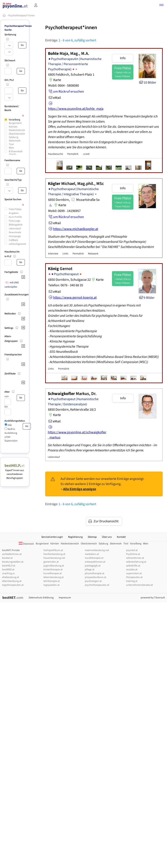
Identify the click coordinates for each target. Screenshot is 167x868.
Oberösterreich (17, 134)
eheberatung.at (11, 577)
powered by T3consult (153, 598)
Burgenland (15, 123)
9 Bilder (147, 298)
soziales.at (132, 570)
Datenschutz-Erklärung (41, 598)
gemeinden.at (51, 562)
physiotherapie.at (95, 573)
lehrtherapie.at (52, 581)
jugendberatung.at (54, 566)
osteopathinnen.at (95, 562)
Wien (11, 148)
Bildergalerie (16, 225)
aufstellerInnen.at (12, 554)
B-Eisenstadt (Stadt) (16, 153)
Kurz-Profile (15, 217)
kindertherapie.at (53, 570)
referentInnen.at (135, 558)
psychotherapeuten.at (97, 585)
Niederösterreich (18, 130)
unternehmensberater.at (139, 585)
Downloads (15, 232)
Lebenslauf (15, 229)
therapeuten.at (134, 577)
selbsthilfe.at (133, 566)
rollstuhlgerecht (17, 244)
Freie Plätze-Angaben (15, 211)
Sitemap (92, 537)
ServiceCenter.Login (52, 537)
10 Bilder (147, 83)
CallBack (13, 240)
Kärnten (13, 127)
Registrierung (75, 537)
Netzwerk (93, 254)
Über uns (107, 537)
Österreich (26, 544)
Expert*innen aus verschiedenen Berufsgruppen (15, 472)
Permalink (73, 154)
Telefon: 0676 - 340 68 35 (66, 285)
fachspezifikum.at (53, 550)
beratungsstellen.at (13, 562)
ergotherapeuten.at (13, 585)
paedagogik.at (93, 566)
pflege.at (90, 570)
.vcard (86, 154)
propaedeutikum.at (95, 577)
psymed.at (132, 550)
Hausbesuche (55, 154)
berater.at (7, 558)
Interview (53, 254)
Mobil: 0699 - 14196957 (64, 211)
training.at (132, 581)
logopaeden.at (51, 585)
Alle (10, 425)
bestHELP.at (9, 566)
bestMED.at (8, 570)
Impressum (65, 598)
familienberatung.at (54, 554)
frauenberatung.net (54, 558)
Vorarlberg (14, 120)
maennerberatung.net (97, 550)
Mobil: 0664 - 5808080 (64, 86)
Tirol (11, 144)
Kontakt (121, 537)
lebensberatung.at (54, 577)
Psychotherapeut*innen (22, 16)
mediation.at (92, 554)
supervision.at (134, 573)
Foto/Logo (15, 221)
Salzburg (13, 137)
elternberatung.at (12, 581)
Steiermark (15, 141)
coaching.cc (8, 573)
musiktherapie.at (94, 558)
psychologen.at (93, 581)
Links (65, 254)
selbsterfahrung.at (136, 562)
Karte (55, 80)
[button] (161, 6)
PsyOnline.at (133, 554)
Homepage (15, 236)
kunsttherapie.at (53, 573)
